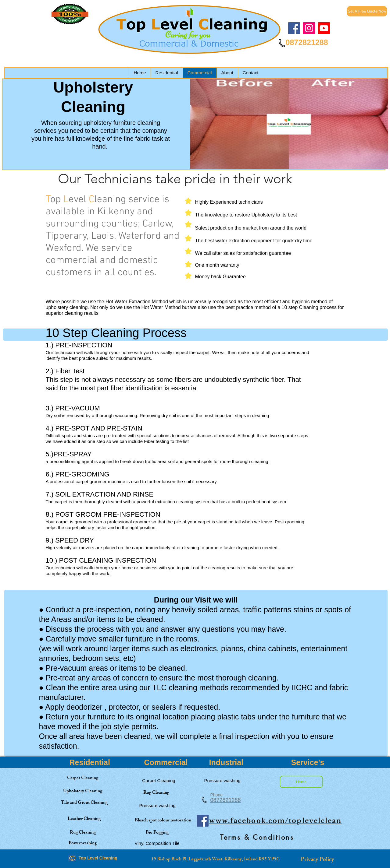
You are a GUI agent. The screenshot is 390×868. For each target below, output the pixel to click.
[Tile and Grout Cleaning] (84, 803)
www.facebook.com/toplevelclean (276, 821)
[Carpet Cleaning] (83, 778)
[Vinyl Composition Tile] (157, 843)
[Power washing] (83, 843)
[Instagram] (309, 28)
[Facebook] (294, 28)
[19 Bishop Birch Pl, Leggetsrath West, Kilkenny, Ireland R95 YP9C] (216, 859)
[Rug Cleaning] (156, 793)
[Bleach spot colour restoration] (163, 821)
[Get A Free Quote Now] (367, 11)
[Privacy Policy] (317, 860)
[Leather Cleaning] (84, 819)
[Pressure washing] (157, 805)
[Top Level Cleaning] (324, 28)
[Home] (301, 782)
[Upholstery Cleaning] (83, 791)
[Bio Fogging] (157, 833)
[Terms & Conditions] (257, 837)
